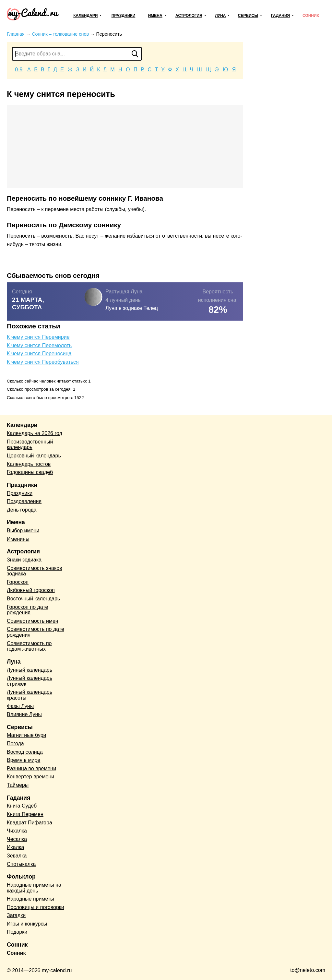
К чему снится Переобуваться (43, 362)
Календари (85, 16)
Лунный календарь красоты (30, 695)
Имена (155, 16)
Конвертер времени (30, 777)
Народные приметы (30, 899)
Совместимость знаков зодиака (35, 571)
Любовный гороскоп (31, 590)
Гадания (280, 16)
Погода (15, 744)
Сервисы (248, 16)
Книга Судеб (22, 806)
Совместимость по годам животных (29, 646)
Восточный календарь (33, 599)
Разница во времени (31, 768)
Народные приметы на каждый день (34, 888)
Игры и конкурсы (27, 924)
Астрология (189, 16)
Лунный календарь (30, 670)
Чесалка (17, 839)
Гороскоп (18, 582)
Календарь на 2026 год (35, 433)
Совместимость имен (33, 621)
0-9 (19, 70)
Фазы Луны (20, 706)
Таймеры (18, 785)
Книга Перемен (25, 814)
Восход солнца (25, 752)
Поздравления (24, 501)
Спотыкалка (21, 864)
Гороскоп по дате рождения (27, 610)
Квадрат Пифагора (30, 823)
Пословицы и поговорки (36, 907)
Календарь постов (29, 464)
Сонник (311, 16)
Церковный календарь (34, 456)
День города (22, 510)
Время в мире (24, 760)
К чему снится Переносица (39, 354)
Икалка (15, 847)
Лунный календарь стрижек (30, 681)
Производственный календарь (30, 445)
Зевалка (17, 856)
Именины (18, 539)
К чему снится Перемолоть (39, 345)
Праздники (124, 16)
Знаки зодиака (24, 560)
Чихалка (17, 831)
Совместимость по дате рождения (36, 632)
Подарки (17, 932)
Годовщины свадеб (30, 472)
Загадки (16, 915)
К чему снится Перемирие (38, 337)
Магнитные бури (27, 735)
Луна (220, 16)
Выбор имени (23, 531)
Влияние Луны (24, 714)
